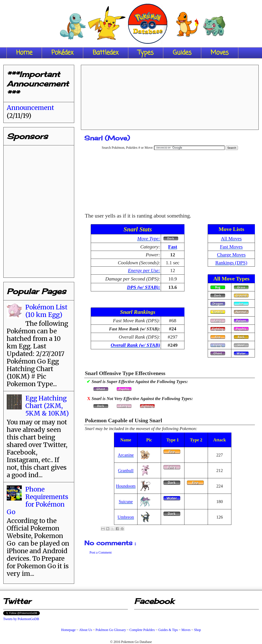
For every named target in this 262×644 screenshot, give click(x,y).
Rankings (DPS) (231, 263)
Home (24, 53)
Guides (182, 53)
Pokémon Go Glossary (111, 630)
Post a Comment (101, 552)
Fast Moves (231, 247)
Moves (220, 53)
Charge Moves (231, 255)
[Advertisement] (170, 96)
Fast (173, 247)
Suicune (126, 501)
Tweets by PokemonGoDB (21, 619)
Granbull (126, 470)
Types (146, 53)
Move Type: (149, 239)
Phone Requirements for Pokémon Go (38, 501)
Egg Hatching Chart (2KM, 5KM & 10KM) (47, 406)
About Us (86, 630)
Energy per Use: (144, 270)
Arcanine (126, 455)
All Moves (231, 239)
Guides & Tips (168, 630)
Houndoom (126, 486)
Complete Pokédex (142, 630)
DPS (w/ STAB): (143, 287)
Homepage (68, 630)
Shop (198, 630)
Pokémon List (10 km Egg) (46, 311)
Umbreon (126, 517)
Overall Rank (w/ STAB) (135, 345)
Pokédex (62, 53)
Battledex (106, 53)
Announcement (30, 108)
